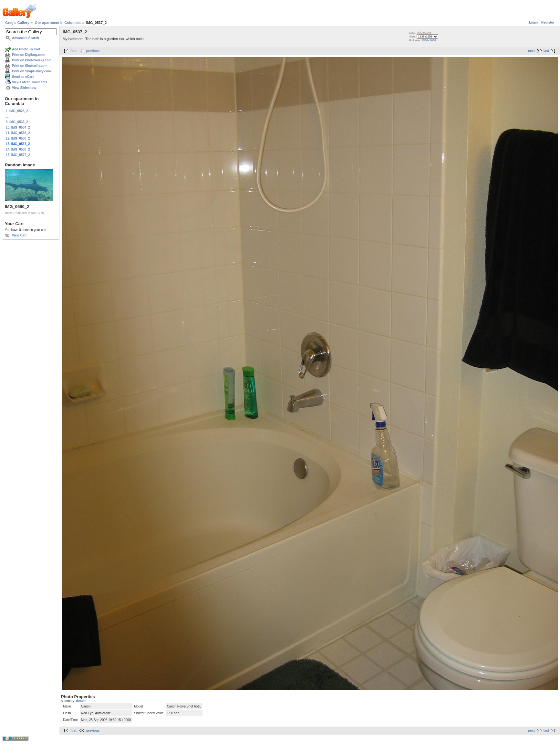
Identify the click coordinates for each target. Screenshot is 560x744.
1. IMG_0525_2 (17, 111)
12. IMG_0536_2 (18, 138)
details (81, 701)
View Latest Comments (30, 82)
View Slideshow (24, 88)
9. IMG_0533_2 (17, 122)
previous (93, 51)
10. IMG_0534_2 (18, 127)
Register (548, 22)
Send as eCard (23, 77)
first (73, 51)
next (531, 51)
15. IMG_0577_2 (18, 155)
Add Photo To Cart (26, 49)
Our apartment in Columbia (58, 23)
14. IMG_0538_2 (18, 149)
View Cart (19, 235)
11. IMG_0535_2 (18, 133)
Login (533, 22)
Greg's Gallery (17, 23)
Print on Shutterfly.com (30, 66)
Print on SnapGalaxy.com (31, 71)
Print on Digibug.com (28, 55)
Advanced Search (26, 38)
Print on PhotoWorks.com (32, 60)
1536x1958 (429, 40)
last (546, 51)
